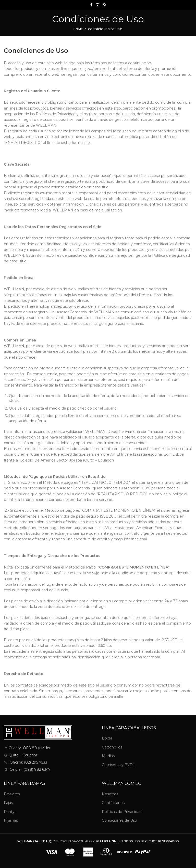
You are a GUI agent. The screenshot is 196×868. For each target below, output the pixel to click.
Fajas (8, 803)
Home (78, 29)
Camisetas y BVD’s (119, 765)
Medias (108, 756)
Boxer (107, 738)
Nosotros (110, 794)
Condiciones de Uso (119, 820)
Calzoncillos (112, 747)
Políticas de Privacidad (122, 812)
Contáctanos (113, 803)
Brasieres (12, 794)
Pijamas (11, 820)
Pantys (10, 812)
